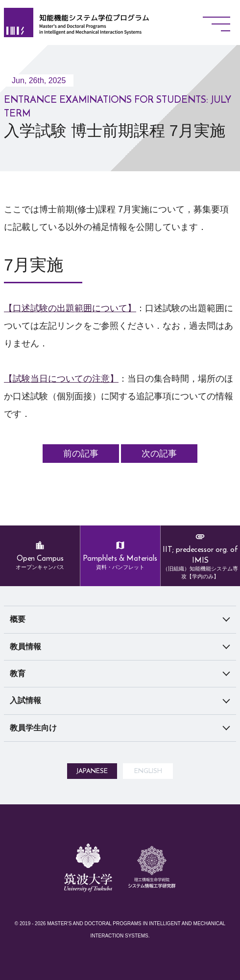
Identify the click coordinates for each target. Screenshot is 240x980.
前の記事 (81, 454)
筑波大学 (88, 918)
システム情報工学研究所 (152, 930)
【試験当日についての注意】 (61, 379)
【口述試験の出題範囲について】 (70, 308)
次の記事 (159, 454)
